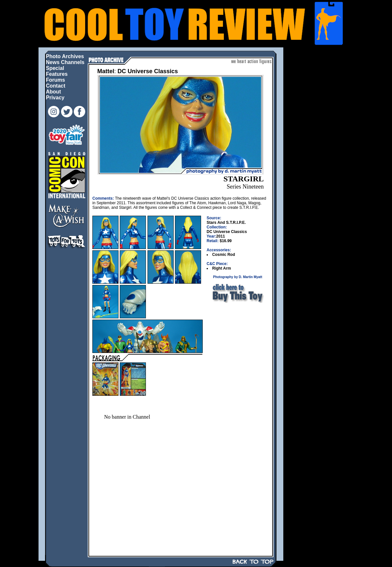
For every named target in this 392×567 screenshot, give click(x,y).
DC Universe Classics (148, 71)
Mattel (106, 71)
